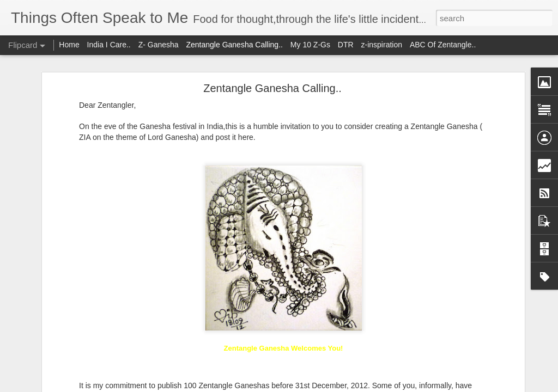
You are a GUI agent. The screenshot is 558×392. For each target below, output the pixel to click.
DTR (346, 45)
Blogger (313, 386)
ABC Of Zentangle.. (443, 45)
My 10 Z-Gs (310, 45)
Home (69, 45)
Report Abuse (345, 386)
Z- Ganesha (159, 45)
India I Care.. (109, 45)
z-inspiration (382, 45)
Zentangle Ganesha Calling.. (272, 57)
